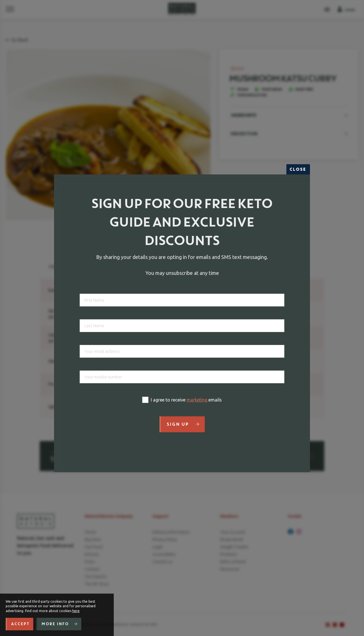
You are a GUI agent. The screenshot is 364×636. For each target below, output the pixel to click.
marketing (197, 400)
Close (298, 169)
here (76, 611)
